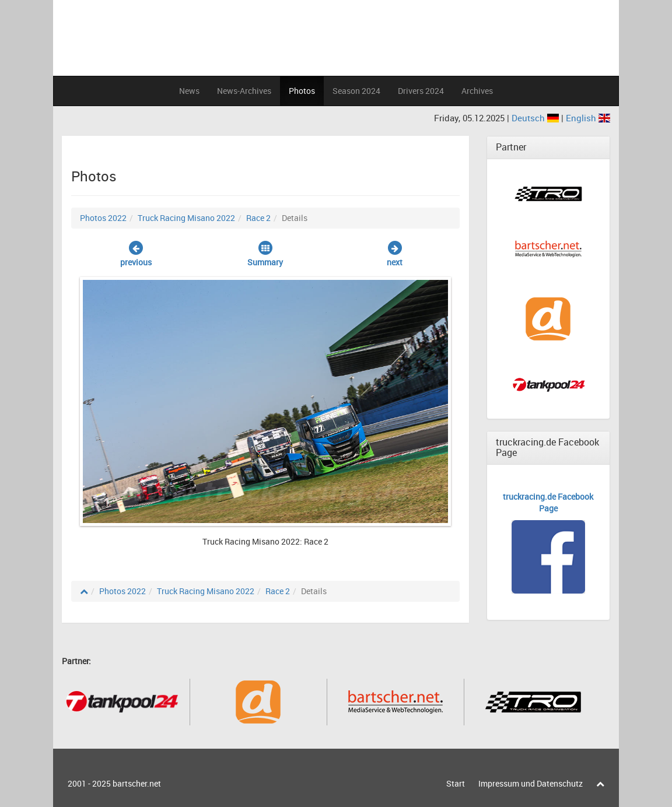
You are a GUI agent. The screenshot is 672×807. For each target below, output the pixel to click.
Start (456, 783)
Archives (477, 91)
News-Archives (244, 91)
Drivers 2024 (421, 91)
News (189, 91)
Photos (302, 91)
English (588, 118)
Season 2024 (356, 91)
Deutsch (536, 118)
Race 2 (258, 218)
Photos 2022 (103, 218)
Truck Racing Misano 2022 (186, 218)
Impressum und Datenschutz (531, 783)
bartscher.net (137, 783)
